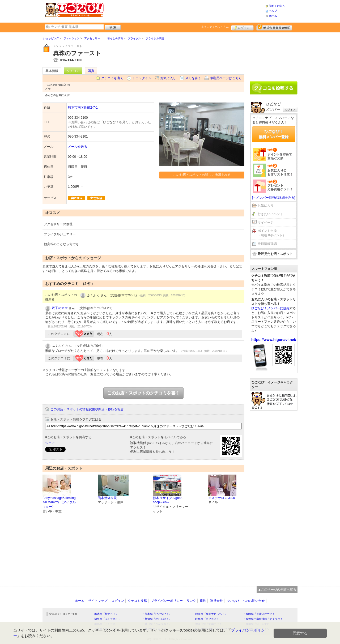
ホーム (273, 16)
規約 (203, 601)
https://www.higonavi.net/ (274, 340)
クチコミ (73, 71)
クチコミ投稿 (137, 601)
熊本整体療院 (107, 498)
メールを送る (78, 147)
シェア (50, 443)
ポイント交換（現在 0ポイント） (272, 233)
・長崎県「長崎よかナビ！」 (260, 614)
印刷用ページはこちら (226, 78)
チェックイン (142, 78)
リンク (191, 601)
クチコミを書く (112, 78)
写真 (91, 71)
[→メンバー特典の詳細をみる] (274, 198)
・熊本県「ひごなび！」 (157, 614)
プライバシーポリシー (167, 601)
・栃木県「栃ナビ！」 (105, 614)
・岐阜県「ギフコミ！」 (207, 619)
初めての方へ (277, 6)
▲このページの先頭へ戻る (277, 590)
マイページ (266, 223)
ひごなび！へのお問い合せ (246, 601)
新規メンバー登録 (274, 27)
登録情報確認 (267, 244)
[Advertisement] (184, 11)
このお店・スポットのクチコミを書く (143, 393)
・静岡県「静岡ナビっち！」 (210, 614)
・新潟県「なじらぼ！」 (157, 619)
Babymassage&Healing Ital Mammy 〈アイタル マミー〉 (59, 502)
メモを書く (193, 78)
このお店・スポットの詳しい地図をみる (202, 175)
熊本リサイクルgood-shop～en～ (168, 500)
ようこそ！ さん (215, 27)
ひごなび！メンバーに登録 (270, 308)
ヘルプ (273, 11)
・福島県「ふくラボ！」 (106, 619)
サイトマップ (98, 601)
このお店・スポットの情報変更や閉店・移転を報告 (87, 409)
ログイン (242, 27)
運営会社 (216, 601)
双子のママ (60, 308)
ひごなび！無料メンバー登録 (274, 134)
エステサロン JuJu (222, 498)
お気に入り (168, 78)
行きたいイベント (270, 214)
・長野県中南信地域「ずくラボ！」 (264, 619)
